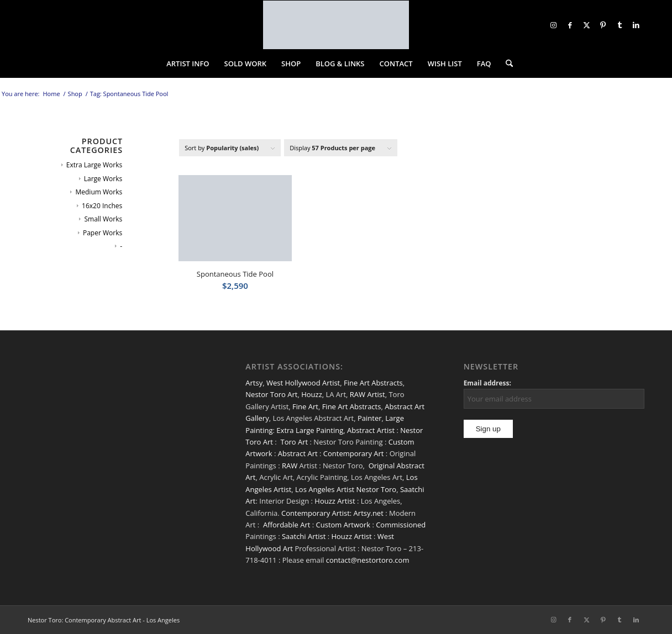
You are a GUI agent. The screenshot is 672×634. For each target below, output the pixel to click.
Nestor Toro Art (271, 394)
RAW (290, 466)
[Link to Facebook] (570, 25)
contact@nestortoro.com (368, 560)
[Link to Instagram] (553, 25)
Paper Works (103, 233)
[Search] (506, 64)
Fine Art (305, 406)
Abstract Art (298, 453)
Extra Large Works (94, 165)
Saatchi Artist (304, 536)
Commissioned (401, 525)
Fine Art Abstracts (373, 383)
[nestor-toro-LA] (336, 25)
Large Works (103, 179)
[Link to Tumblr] (620, 25)
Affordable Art (287, 525)
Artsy (254, 383)
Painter (370, 418)
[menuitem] (188, 64)
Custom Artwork (343, 525)
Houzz (312, 394)
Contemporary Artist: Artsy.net (332, 513)
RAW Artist (368, 394)
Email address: (487, 383)
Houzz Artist (335, 501)
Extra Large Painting (310, 430)
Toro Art (295, 442)
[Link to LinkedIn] (636, 25)
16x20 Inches (102, 206)
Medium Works (99, 192)
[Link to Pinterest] (603, 25)
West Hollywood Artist (303, 383)
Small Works (103, 219)
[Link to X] (586, 25)
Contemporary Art (354, 453)
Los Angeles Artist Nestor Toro (346, 489)
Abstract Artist (371, 430)
